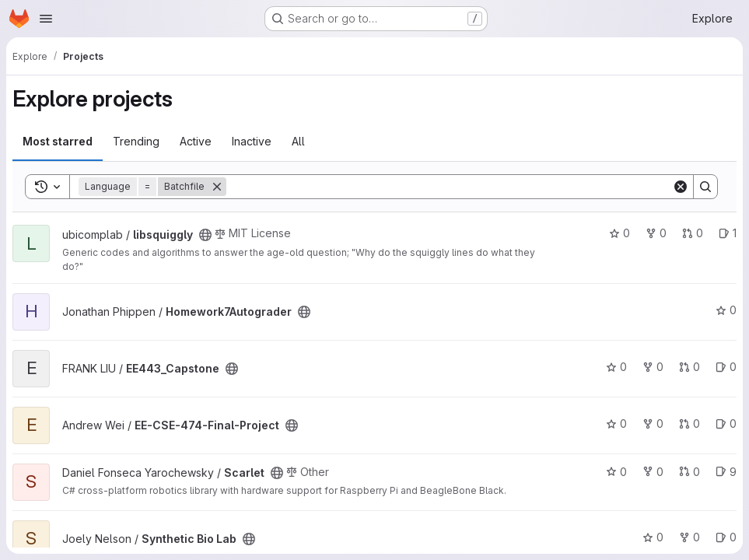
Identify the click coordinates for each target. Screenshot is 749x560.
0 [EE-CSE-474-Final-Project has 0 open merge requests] (689, 423)
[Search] (449, 187)
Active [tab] (196, 141)
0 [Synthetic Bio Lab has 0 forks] (689, 537)
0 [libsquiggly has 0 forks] (656, 233)
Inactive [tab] (252, 141)
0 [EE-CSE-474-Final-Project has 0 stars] (616, 423)
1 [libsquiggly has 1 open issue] (728, 233)
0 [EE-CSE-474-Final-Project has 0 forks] (653, 423)
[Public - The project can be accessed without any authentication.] (205, 235)
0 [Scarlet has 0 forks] (653, 472)
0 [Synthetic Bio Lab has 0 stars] (653, 537)
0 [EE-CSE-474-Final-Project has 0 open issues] (726, 423)
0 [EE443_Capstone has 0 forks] (653, 367)
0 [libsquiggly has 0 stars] (619, 233)
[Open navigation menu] (46, 19)
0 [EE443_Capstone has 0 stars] (616, 367)
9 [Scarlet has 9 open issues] (726, 472)
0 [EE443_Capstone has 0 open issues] (726, 367)
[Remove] (217, 187)
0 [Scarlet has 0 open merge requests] (689, 472)
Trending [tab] (136, 141)
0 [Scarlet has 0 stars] (616, 472)
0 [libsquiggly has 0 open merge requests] (693, 233)
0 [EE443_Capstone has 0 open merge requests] (689, 367)
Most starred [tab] (58, 141)
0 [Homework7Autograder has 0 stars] (726, 310)
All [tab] (298, 141)
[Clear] (681, 187)
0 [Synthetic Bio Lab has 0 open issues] (726, 537)
